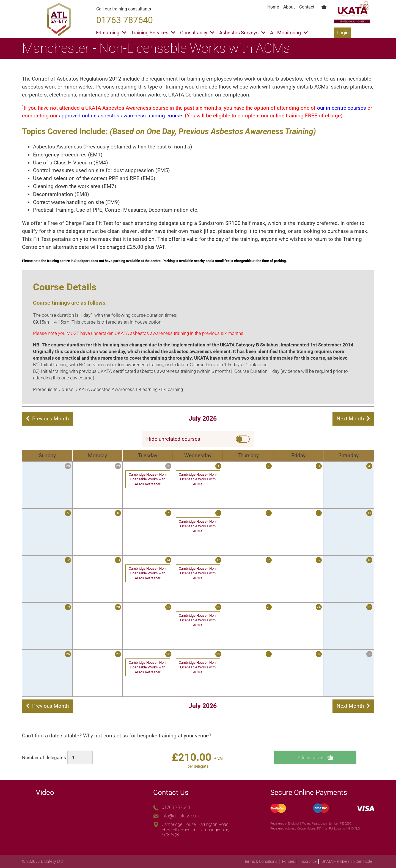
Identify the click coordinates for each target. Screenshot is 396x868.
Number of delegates (44, 757)
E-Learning (111, 33)
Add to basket (315, 757)
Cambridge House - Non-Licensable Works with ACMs (198, 479)
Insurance (308, 861)
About (289, 7)
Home (273, 7)
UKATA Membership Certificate (347, 861)
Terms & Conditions (261, 861)
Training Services (153, 33)
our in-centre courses (342, 108)
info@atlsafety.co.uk (181, 816)
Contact (307, 7)
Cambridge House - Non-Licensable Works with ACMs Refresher (148, 479)
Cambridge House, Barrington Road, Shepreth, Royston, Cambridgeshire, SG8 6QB (196, 830)
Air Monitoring (289, 33)
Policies (288, 861)
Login (343, 33)
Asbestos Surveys (242, 33)
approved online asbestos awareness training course (120, 116)
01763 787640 (176, 807)
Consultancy (197, 33)
